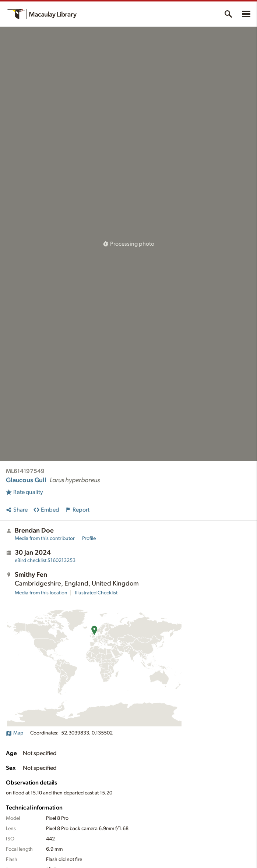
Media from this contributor (45, 538)
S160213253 (45, 561)
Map (15, 733)
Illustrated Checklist (96, 593)
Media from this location (41, 593)
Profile (89, 538)
